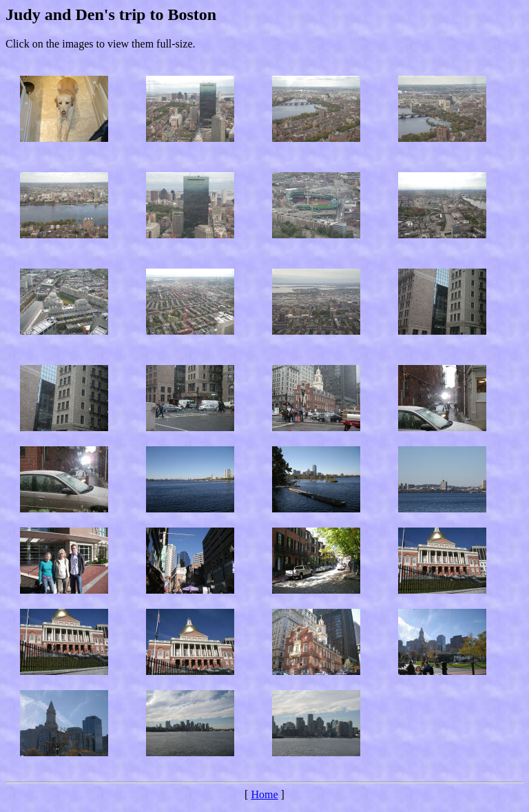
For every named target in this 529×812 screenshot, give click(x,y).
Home (264, 794)
